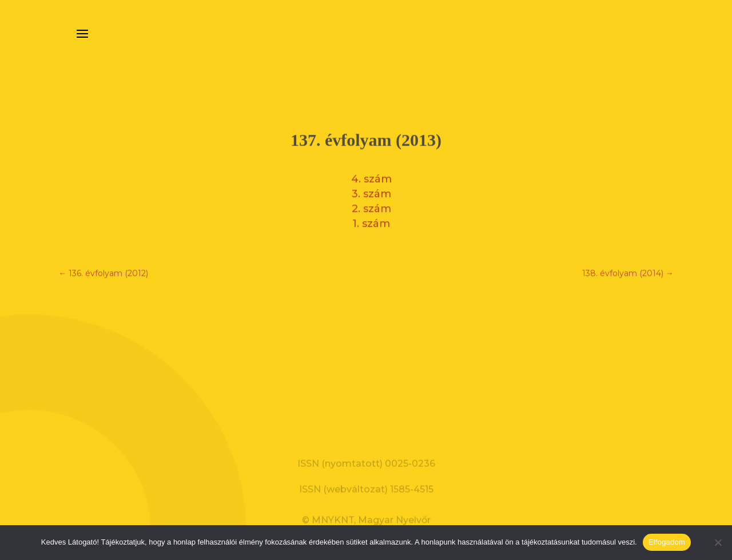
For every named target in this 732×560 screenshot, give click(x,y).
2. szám (371, 206)
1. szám (371, 221)
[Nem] (718, 542)
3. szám (371, 191)
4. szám (371, 176)
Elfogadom (667, 542)
